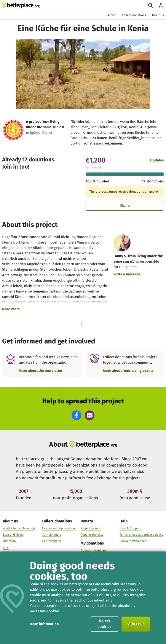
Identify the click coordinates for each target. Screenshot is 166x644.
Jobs (6, 547)
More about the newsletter (41, 371)
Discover (111, 15)
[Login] (161, 5)
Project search (91, 528)
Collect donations (134, 15)
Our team (9, 541)
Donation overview (93, 550)
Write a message (127, 274)
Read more (11, 309)
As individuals (51, 535)
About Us (158, 15)
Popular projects (92, 535)
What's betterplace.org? (19, 528)
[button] (76, 415)
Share (125, 206)
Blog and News (13, 535)
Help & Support (130, 528)
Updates (157, 160)
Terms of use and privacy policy (141, 535)
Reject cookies (105, 624)
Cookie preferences (133, 541)
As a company (51, 541)
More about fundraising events (128, 371)
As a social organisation (58, 528)
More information (44, 624)
